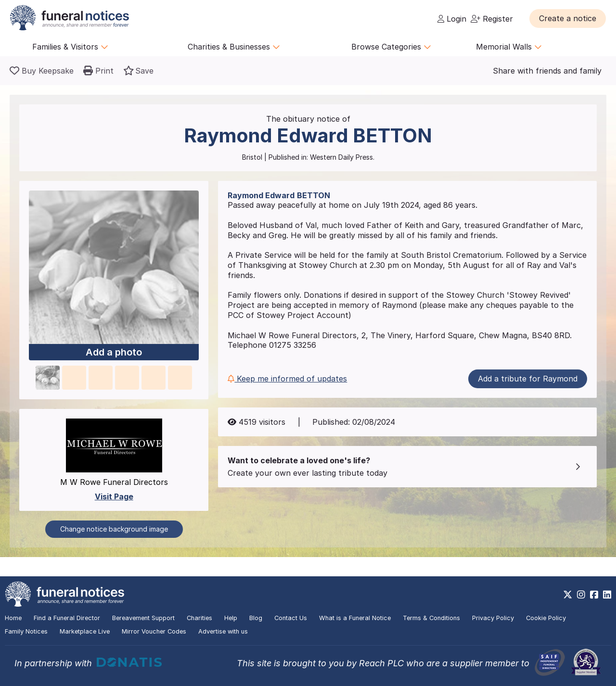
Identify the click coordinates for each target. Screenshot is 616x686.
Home (13, 618)
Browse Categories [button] (391, 47)
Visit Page (114, 496)
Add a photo (114, 353)
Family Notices (26, 631)
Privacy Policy (493, 618)
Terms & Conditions (431, 618)
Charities (199, 618)
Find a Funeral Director (67, 618)
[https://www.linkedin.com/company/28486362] (607, 595)
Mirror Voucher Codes (154, 631)
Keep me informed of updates (287, 379)
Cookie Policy (546, 618)
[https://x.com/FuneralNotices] (568, 595)
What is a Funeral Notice (355, 618)
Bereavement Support (143, 618)
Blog (256, 618)
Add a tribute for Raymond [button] (528, 379)
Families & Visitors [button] (70, 47)
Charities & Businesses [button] (234, 47)
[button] (568, 18)
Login (452, 19)
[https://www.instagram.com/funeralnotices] (581, 595)
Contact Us (291, 618)
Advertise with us (223, 631)
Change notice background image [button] (114, 529)
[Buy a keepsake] (42, 71)
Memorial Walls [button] (509, 47)
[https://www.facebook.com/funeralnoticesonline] (594, 595)
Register (492, 19)
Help (231, 618)
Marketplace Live (85, 631)
